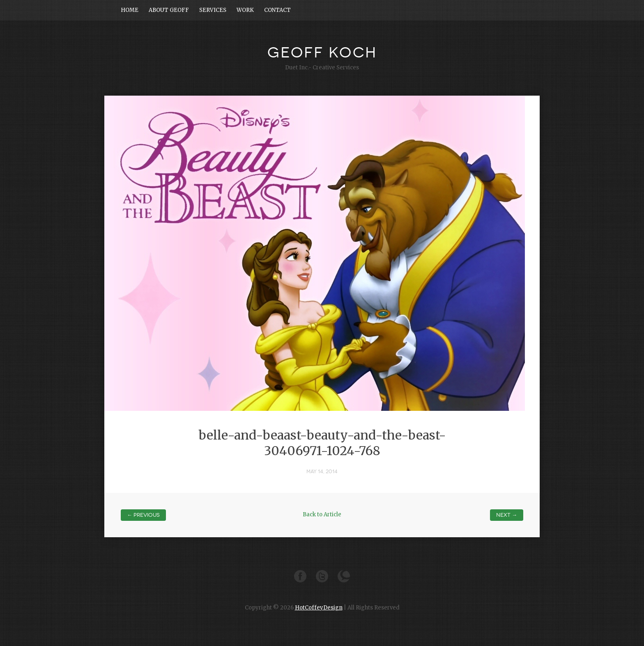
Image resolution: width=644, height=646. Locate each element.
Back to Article (322, 514)
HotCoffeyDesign (319, 608)
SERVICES (213, 10)
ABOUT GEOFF (169, 10)
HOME (130, 10)
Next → (507, 515)
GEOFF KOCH (322, 53)
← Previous (143, 515)
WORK (245, 10)
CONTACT (277, 10)
